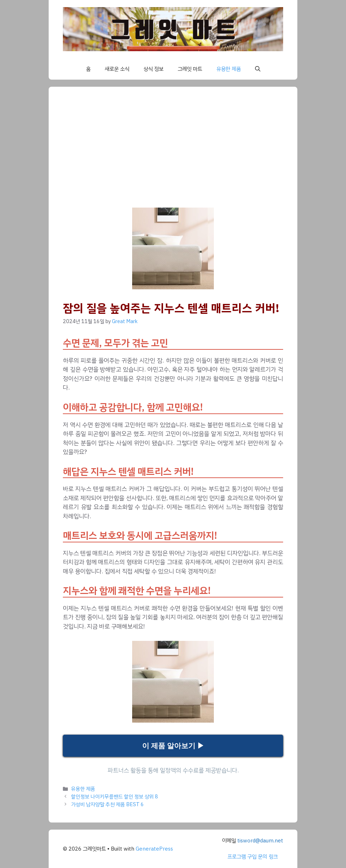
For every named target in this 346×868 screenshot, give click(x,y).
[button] (258, 69)
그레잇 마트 (190, 69)
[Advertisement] (173, 154)
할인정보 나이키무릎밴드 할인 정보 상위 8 (115, 797)
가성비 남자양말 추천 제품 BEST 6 (107, 804)
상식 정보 (153, 69)
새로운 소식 (117, 69)
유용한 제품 (229, 69)
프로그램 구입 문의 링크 (253, 857)
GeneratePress (154, 849)
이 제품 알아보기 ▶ (173, 746)
